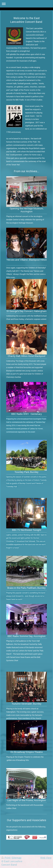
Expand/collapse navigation (26, 4)
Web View (46, 858)
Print (6, 858)
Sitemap (17, 858)
